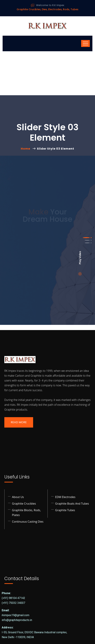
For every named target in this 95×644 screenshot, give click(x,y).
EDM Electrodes (65, 497)
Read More (19, 422)
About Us (18, 497)
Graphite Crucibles (24, 504)
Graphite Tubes (65, 510)
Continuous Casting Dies (28, 522)
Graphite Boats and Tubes (72, 504)
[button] (86, 238)
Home (26, 149)
